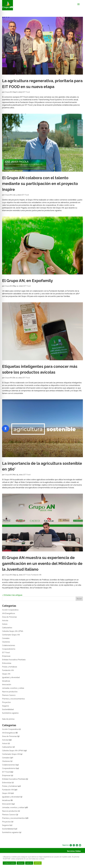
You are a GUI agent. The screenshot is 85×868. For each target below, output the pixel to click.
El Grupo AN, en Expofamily (27, 281)
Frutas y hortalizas (10, 667)
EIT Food (26, 92)
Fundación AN (36, 575)
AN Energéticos (9, 613)
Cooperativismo (9, 649)
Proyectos (6, 702)
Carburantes (7, 628)
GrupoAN (8, 92)
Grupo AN (6, 674)
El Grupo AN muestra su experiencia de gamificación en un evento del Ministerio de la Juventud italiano (42, 563)
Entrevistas (7, 663)
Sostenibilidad (8, 709)
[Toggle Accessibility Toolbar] (5, 429)
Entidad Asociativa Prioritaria (14, 660)
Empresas (6, 656)
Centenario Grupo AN (11, 635)
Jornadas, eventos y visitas (13, 688)
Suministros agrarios (10, 713)
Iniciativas (6, 681)
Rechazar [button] (21, 863)
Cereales (6, 638)
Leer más (29, 863)
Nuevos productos (10, 692)
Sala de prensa (8, 719)
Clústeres (6, 642)
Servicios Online (74, 851)
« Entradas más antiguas (12, 595)
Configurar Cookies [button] (9, 863)
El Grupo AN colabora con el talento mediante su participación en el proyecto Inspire (40, 184)
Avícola (5, 621)
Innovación (7, 685)
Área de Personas (9, 617)
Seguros (6, 706)
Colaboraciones (9, 645)
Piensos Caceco (9, 695)
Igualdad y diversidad (11, 677)
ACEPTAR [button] (38, 863)
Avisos (5, 624)
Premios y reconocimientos (13, 699)
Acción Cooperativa (10, 610)
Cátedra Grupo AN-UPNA (13, 631)
